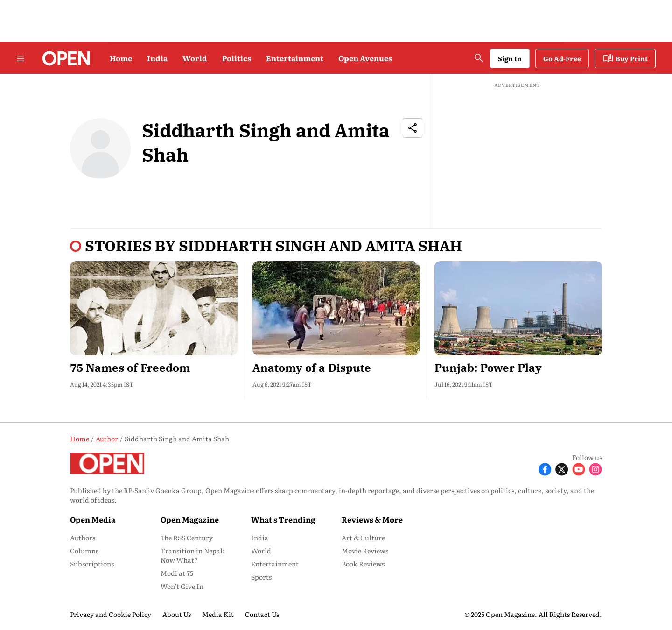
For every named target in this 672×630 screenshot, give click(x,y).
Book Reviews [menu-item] (363, 564)
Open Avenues (365, 58)
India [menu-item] (260, 538)
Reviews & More (372, 519)
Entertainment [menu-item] (275, 564)
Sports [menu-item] (261, 577)
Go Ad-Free (562, 58)
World (195, 58)
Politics (237, 58)
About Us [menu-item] (177, 614)
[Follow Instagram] (595, 469)
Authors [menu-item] (83, 538)
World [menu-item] (261, 551)
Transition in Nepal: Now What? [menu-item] (193, 555)
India (157, 58)
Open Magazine (190, 519)
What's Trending (283, 519)
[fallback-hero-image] (154, 308)
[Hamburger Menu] (21, 58)
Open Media (93, 519)
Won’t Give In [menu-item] (182, 586)
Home (121, 58)
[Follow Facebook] (545, 469)
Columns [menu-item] (84, 551)
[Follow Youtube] (579, 469)
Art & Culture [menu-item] (363, 538)
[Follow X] (562, 469)
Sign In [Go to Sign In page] (510, 58)
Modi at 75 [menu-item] (177, 573)
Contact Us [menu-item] (262, 614)
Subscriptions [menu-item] (92, 564)
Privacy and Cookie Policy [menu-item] (111, 614)
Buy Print (625, 58)
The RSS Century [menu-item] (187, 538)
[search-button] (479, 58)
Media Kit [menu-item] (218, 614)
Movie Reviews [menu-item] (365, 551)
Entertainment (295, 58)
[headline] (154, 368)
